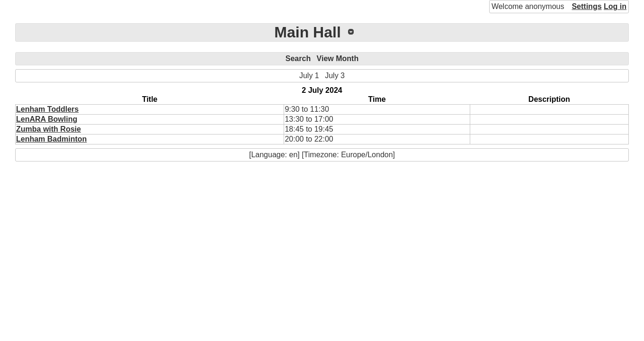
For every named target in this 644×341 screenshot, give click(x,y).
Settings (586, 6)
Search (298, 58)
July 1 (309, 76)
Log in (615, 6)
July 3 (335, 76)
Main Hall (307, 32)
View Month (338, 58)
